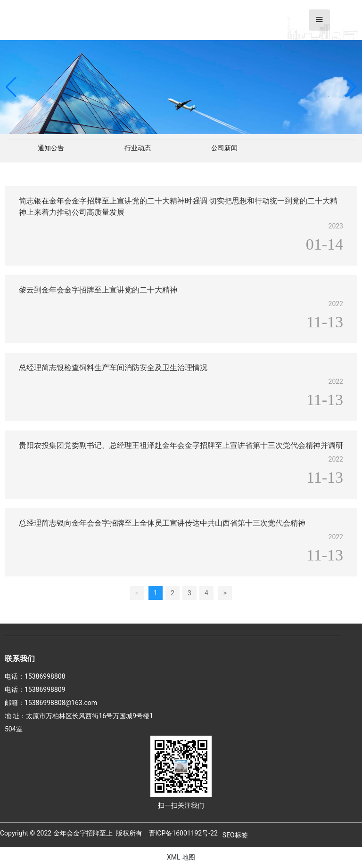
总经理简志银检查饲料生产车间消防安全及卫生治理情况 (113, 368)
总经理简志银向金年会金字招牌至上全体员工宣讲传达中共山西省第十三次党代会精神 (162, 523)
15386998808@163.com (61, 703)
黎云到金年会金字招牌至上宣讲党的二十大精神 (98, 290)
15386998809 (45, 690)
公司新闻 (224, 148)
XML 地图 (181, 857)
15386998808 (45, 676)
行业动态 (138, 148)
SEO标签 (235, 835)
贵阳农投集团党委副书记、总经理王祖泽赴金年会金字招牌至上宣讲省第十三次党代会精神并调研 (181, 445)
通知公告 (51, 148)
